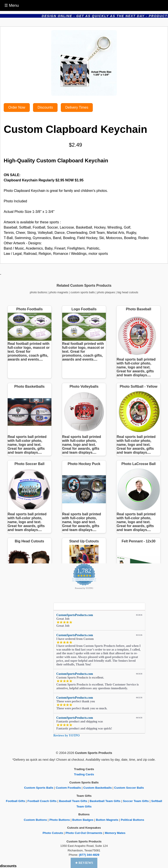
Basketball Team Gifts (105, 801)
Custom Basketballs (98, 788)
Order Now (17, 107)
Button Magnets (107, 820)
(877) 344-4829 (89, 855)
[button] (84, 863)
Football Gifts (16, 801)
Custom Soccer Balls (129, 788)
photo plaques (106, 292)
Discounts (45, 107)
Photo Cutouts (53, 833)
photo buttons (38, 292)
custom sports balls (83, 292)
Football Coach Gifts (42, 801)
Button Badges (83, 820)
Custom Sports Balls (39, 788)
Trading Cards (84, 774)
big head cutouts (128, 292)
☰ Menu (12, 5)
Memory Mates (115, 833)
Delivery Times (77, 107)
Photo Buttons (60, 820)
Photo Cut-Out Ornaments (84, 833)
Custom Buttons (35, 820)
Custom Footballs (68, 788)
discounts (8, 866)
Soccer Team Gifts (136, 801)
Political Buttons (132, 820)
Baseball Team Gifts (73, 801)
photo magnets (59, 292)
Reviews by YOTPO (66, 735)
